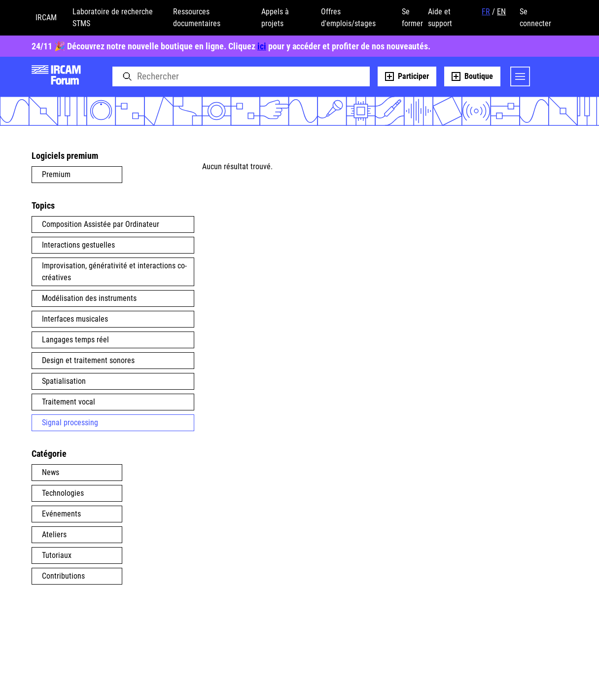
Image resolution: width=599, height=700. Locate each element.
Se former (412, 18)
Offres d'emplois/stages (348, 18)
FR (486, 12)
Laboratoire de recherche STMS (113, 18)
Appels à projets (275, 18)
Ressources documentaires (197, 18)
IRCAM (46, 18)
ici (262, 46)
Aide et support (440, 18)
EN (501, 12)
